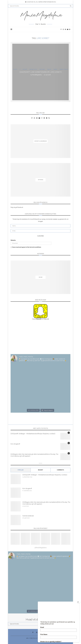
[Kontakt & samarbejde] (40, 141)
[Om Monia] (40, 180)
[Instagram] (63, 29)
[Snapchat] (70, 29)
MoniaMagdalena (37, 75)
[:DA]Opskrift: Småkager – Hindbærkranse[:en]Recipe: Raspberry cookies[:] (33, 434)
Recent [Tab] (41, 470)
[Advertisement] (40, 337)
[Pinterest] (66, 29)
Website (13, 240)
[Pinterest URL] (15, 539)
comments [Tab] (60, 470)
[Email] (68, 29)
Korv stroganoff (15, 444)
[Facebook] (61, 29)
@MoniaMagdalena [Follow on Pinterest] (41, 548)
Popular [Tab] (21, 470)
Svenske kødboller (28, 516)
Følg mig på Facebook (17, 207)
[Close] (78, 602)
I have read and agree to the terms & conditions (26, 247)
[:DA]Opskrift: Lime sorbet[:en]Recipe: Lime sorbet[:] (41, 72)
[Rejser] (40, 277)
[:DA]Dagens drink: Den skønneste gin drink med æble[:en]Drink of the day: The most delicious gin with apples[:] (34, 455)
